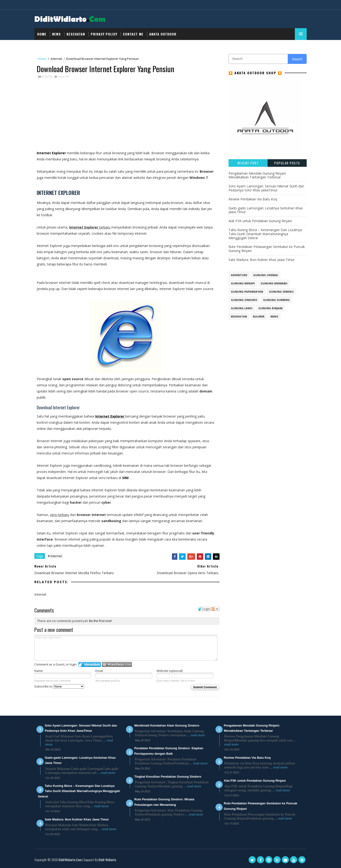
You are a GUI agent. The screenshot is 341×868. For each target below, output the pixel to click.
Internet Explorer (52, 153)
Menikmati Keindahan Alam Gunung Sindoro (167, 725)
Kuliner (259, 316)
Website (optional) (170, 671)
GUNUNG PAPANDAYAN (247, 292)
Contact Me (133, 34)
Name (39, 671)
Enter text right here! (126, 648)
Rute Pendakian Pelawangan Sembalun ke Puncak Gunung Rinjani (267, 249)
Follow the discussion (215, 609)
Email (99, 671)
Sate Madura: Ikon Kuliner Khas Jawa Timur (262, 260)
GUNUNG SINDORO (244, 300)
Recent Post (248, 163)
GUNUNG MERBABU (274, 283)
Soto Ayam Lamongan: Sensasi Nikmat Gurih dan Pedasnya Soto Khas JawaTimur (266, 188)
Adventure (239, 275)
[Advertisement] (126, 115)
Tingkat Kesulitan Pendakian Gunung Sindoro (168, 777)
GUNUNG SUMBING (276, 300)
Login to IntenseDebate (90, 664)
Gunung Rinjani (271, 308)
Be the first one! (100, 621)
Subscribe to (59, 686)
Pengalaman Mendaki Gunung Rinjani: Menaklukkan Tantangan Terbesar (257, 175)
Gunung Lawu (242, 308)
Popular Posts (287, 163)
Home (42, 34)
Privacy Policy (104, 34)
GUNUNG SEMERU (281, 292)
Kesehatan (76, 34)
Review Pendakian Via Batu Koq (253, 199)
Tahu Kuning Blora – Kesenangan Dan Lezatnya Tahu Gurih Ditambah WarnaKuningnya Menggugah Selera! (265, 234)
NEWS (56, 34)
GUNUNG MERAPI (243, 283)
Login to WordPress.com (117, 664)
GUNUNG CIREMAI (266, 275)
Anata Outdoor (163, 34)
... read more (106, 773)
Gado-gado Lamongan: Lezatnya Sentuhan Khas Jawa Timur (266, 210)
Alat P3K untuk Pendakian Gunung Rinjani (260, 221)
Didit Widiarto (107, 860)
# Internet (55, 556)
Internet (56, 59)
